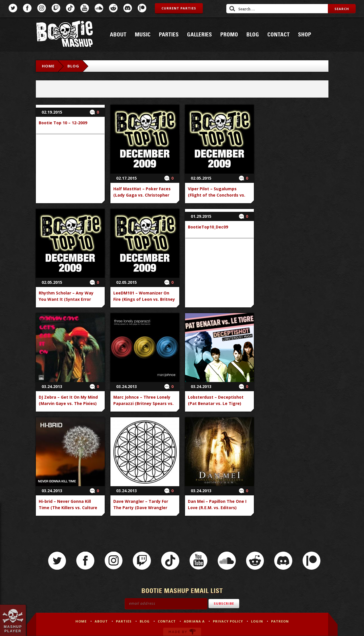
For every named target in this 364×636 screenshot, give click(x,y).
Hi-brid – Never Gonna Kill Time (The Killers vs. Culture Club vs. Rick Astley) (68, 508)
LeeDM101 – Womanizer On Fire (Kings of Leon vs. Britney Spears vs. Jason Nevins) (144, 299)
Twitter (13, 8)
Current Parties (179, 8)
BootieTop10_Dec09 (208, 227)
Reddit (113, 8)
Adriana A (194, 622)
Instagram (42, 8)
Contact (279, 35)
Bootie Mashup (65, 35)
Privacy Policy (228, 622)
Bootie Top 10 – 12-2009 (63, 123)
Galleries (199, 35)
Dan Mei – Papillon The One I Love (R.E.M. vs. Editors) (217, 504)
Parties (169, 35)
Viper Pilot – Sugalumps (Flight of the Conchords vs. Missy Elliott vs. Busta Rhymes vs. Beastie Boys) (219, 198)
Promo (229, 35)
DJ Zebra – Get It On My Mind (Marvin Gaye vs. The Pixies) (68, 400)
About (118, 35)
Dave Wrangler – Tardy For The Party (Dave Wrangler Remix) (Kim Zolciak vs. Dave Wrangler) (143, 511)
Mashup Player (13, 629)
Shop (305, 35)
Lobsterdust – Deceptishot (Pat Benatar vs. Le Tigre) (216, 400)
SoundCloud (99, 8)
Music (143, 35)
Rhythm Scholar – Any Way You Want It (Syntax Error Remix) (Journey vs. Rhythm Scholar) (67, 302)
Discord (128, 8)
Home (48, 66)
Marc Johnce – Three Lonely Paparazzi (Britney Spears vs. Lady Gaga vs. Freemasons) (143, 403)
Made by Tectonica (182, 632)
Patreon (142, 8)
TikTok (70, 8)
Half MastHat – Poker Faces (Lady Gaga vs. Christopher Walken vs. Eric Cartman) (142, 195)
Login (257, 622)
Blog (253, 35)
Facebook (27, 8)
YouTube (85, 8)
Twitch (56, 8)
